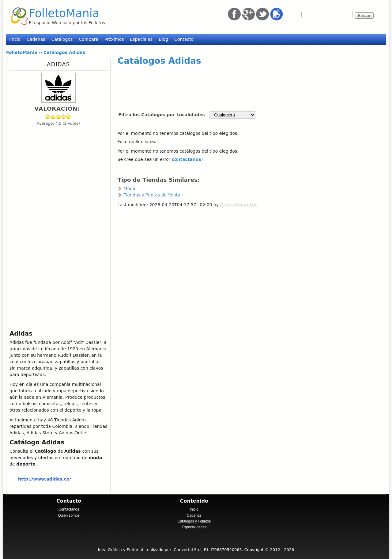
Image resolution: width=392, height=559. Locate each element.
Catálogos (62, 39)
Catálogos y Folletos (194, 521)
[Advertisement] (245, 86)
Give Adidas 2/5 (53, 117)
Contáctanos (69, 509)
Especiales (141, 39)
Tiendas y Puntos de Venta (152, 195)
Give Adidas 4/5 (64, 117)
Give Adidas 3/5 (58, 117)
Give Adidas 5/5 (69, 117)
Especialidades (194, 527)
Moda (130, 188)
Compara (89, 39)
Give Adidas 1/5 (48, 117)
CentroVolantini (239, 205)
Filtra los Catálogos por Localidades (162, 115)
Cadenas (36, 39)
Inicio (15, 39)
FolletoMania (64, 13)
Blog (163, 39)
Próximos (114, 39)
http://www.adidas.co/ (45, 479)
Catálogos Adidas (159, 61)
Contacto (184, 39)
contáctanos (187, 159)
